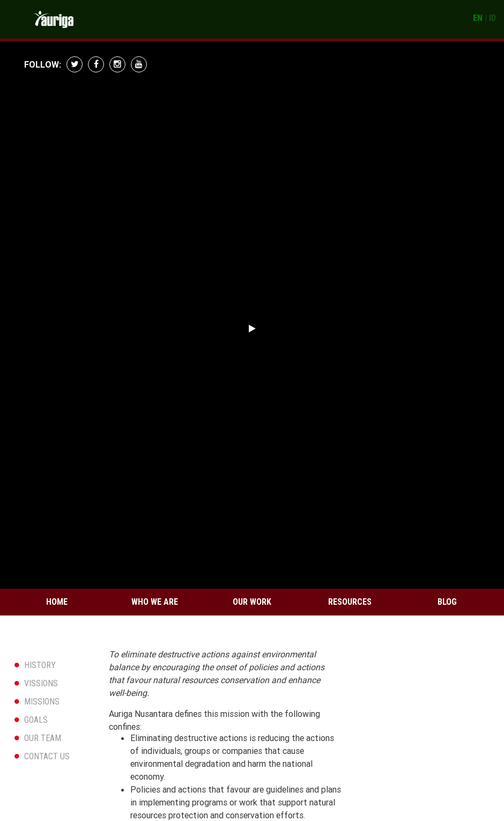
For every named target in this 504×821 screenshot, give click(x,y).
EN (478, 18)
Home (57, 602)
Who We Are (155, 602)
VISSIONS (41, 683)
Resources (350, 602)
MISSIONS (42, 702)
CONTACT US (47, 756)
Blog (447, 602)
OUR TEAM (43, 738)
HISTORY (40, 665)
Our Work (252, 602)
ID (492, 18)
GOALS (36, 720)
